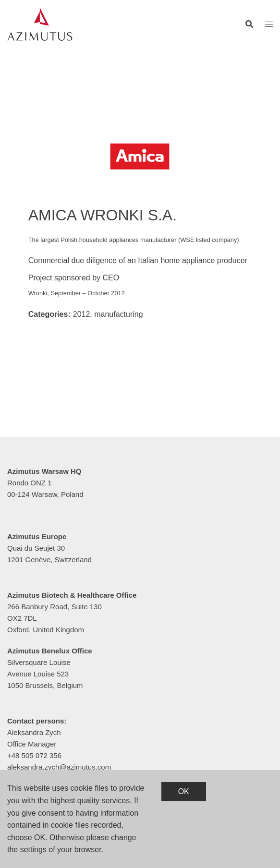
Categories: (49, 314)
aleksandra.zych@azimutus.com (59, 767)
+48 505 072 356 (34, 755)
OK (184, 791)
